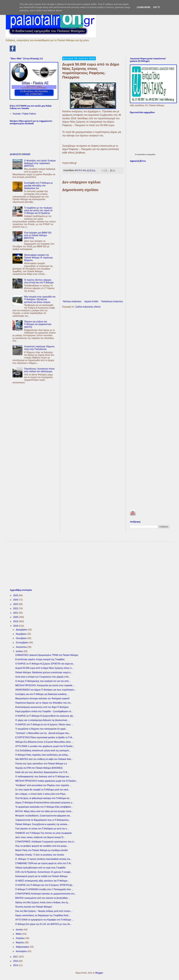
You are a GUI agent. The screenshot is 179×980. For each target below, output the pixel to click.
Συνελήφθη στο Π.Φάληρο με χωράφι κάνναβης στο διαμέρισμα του (38, 186)
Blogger (99, 973)
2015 (16, 961)
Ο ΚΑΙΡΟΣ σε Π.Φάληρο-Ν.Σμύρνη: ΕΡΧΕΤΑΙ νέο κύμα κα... (45, 664)
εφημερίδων (152, 154)
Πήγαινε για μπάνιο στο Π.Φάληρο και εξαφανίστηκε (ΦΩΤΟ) (38, 324)
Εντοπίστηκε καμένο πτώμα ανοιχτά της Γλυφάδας (40, 659)
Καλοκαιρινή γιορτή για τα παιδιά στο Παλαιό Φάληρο (41, 876)
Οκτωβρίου (22, 638)
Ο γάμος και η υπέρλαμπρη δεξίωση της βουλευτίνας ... (42, 720)
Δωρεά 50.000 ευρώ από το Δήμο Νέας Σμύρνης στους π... (44, 668)
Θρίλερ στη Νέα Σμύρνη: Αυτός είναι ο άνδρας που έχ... (42, 902)
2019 (16, 621)
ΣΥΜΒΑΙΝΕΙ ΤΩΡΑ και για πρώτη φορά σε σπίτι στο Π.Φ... (44, 863)
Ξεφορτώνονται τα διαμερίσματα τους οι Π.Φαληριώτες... (43, 820)
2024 (16, 600)
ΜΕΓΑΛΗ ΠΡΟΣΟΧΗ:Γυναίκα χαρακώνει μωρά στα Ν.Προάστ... (47, 781)
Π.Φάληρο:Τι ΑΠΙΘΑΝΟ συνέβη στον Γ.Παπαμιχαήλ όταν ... (44, 889)
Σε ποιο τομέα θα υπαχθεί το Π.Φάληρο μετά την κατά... (43, 790)
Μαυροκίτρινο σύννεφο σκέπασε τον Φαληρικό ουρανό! (42, 698)
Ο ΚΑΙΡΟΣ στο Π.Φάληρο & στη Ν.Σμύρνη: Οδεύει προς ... (44, 724)
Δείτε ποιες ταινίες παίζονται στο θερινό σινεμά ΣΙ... (40, 837)
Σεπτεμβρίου (22, 643)
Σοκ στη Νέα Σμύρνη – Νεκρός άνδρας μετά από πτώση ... (44, 911)
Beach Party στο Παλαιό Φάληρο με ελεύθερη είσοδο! (42, 850)
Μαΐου (19, 934)
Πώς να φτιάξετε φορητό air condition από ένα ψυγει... (42, 846)
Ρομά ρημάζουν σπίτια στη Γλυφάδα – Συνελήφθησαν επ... (44, 711)
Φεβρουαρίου (23, 947)
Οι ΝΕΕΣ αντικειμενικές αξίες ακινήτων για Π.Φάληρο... (42, 881)
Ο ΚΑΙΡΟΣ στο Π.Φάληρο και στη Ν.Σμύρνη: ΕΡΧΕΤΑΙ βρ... (45, 885)
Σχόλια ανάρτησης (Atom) (88, 307)
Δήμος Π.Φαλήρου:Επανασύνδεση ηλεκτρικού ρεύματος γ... (45, 803)
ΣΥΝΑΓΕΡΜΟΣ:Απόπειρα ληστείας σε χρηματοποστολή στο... (46, 894)
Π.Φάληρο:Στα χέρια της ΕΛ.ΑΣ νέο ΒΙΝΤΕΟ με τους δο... (44, 924)
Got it (157, 7)
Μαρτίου (20, 943)
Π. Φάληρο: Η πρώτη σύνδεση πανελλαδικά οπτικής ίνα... (44, 859)
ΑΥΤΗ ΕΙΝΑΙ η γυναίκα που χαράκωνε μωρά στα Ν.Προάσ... (45, 746)
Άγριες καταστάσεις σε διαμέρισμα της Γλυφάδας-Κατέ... (43, 915)
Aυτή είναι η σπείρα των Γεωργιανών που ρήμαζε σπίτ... (43, 677)
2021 (16, 613)
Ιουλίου (20, 651)
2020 (16, 617)
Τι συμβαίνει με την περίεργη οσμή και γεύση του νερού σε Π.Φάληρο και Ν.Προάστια (38, 210)
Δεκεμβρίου (22, 630)
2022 (16, 608)
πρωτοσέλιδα (141, 154)
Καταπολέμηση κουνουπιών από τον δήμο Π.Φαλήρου (42, 707)
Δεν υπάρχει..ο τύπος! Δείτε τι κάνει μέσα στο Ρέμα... (41, 794)
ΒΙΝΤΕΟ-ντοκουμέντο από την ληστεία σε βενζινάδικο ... (43, 898)
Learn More (144, 7)
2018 (16, 626)
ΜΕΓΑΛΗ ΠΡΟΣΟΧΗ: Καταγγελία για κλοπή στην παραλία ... (45, 685)
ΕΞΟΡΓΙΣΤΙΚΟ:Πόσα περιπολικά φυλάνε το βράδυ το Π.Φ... (45, 737)
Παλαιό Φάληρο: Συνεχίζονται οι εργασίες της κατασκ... (42, 824)
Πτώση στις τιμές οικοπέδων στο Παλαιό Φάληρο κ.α (41, 764)
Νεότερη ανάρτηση (72, 301)
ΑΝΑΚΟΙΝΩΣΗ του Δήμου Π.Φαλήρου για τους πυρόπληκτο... (46, 690)
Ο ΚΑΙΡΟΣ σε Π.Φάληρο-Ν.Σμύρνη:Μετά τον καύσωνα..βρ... (45, 716)
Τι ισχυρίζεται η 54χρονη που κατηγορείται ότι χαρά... (41, 729)
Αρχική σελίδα (91, 301)
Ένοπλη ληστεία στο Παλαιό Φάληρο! (34, 907)
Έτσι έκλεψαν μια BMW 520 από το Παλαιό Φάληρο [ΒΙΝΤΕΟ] (38, 235)
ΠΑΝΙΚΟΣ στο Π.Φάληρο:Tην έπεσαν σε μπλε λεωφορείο (44, 833)
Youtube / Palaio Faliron (24, 114)
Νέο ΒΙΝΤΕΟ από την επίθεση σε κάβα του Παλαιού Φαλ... (44, 759)
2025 (16, 595)
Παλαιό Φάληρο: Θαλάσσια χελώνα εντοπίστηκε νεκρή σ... (44, 672)
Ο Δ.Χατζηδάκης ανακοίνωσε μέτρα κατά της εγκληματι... (43, 751)
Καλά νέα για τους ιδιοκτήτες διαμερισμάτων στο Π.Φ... (42, 772)
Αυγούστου (22, 647)
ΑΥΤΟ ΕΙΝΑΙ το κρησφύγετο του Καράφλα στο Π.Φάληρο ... (44, 920)
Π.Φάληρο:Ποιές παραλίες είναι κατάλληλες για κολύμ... (42, 755)
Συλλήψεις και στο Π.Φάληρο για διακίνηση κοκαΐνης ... (42, 694)
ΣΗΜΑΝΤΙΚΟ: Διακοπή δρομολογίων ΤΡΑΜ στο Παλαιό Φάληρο (47, 655)
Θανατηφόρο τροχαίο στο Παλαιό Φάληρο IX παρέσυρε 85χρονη (38, 258)
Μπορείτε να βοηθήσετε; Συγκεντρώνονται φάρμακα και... (43, 816)
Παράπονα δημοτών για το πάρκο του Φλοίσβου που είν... (44, 703)
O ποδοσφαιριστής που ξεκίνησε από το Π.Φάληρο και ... (43, 777)
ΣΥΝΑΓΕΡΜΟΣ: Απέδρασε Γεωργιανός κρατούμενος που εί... (45, 842)
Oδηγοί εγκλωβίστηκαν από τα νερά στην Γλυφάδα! (40, 868)
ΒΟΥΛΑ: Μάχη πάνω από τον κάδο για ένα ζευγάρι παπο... (44, 811)
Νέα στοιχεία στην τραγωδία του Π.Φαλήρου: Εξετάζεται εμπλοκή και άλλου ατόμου (40, 299)
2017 (16, 957)
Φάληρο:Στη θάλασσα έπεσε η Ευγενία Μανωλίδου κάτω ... (44, 742)
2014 (16, 965)
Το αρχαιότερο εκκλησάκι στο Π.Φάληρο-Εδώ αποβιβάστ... (44, 807)
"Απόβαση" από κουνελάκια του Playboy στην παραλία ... (43, 785)
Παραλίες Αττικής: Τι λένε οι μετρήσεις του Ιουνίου (40, 855)
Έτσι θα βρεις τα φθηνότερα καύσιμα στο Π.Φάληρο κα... (43, 798)
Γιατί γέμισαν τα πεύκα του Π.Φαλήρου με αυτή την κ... (42, 829)
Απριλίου (21, 938)
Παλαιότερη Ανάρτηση (112, 301)
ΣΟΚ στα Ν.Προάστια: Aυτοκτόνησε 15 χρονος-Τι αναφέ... (44, 872)
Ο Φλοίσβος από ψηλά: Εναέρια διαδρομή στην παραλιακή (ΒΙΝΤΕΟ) (40, 163)
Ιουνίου (20, 930)
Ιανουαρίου (22, 951)
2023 (16, 604)
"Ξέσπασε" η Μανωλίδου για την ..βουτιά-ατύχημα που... (43, 733)
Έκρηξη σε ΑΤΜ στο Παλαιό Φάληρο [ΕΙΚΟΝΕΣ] (39, 768)
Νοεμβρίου (21, 634)
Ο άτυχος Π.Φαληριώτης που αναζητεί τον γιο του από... (43, 681)
